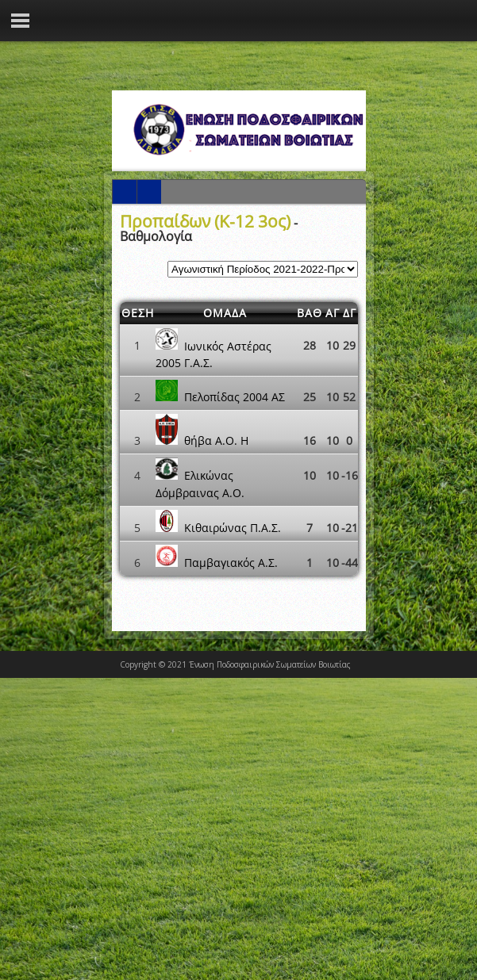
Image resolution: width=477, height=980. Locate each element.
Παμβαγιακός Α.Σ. (231, 563)
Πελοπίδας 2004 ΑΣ (235, 397)
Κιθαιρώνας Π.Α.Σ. (233, 528)
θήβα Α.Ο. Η (216, 440)
